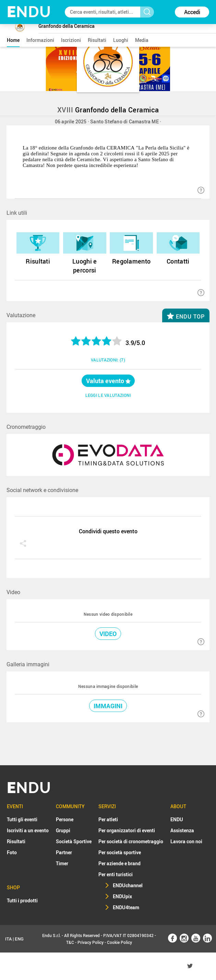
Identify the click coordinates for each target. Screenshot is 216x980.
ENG (19, 939)
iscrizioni (71, 40)
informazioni (40, 40)
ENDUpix (122, 896)
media (142, 40)
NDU (29, 12)
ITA (8, 939)
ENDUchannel (128, 885)
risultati (97, 40)
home (13, 40)
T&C (70, 942)
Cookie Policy (119, 942)
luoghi (121, 40)
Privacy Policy (91, 942)
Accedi (192, 12)
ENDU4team (126, 907)
